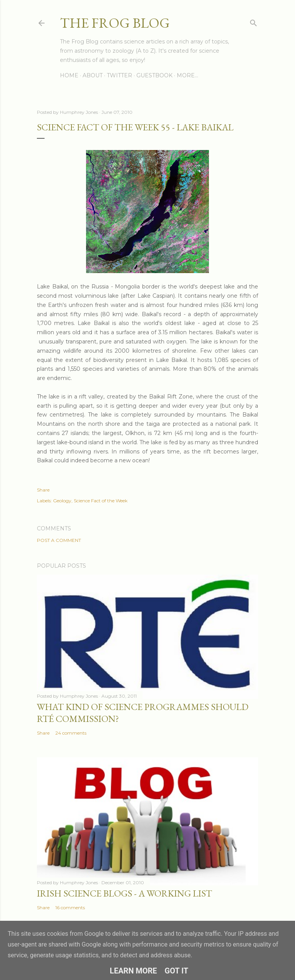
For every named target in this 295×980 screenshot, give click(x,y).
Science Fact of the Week (101, 501)
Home (69, 75)
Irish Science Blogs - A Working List (124, 893)
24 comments (71, 733)
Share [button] (43, 490)
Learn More (133, 971)
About (93, 75)
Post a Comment (59, 540)
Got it (177, 971)
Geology (62, 501)
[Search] (254, 21)
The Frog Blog (115, 23)
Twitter (119, 75)
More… (187, 75)
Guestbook (154, 75)
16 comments (70, 907)
